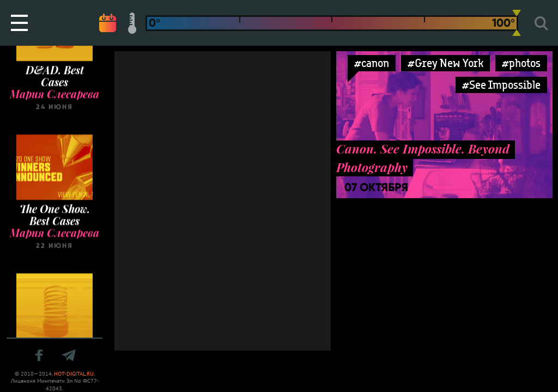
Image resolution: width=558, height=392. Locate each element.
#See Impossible (501, 85)
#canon (372, 63)
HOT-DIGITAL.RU (74, 374)
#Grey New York (445, 63)
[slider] (517, 23)
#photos (521, 63)
